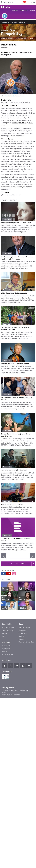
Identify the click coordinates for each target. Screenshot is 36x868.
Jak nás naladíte (25, 628)
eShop (4, 636)
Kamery (33, 11)
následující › (32, 556)
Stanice (4, 633)
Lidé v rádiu (23, 633)
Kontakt (22, 639)
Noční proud (6, 55)
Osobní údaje (13, 691)
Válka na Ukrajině (8, 628)
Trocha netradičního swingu (12, 504)
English (4, 692)
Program (15, 11)
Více (22, 22)
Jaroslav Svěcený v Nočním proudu (15, 364)
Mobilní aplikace (7, 654)
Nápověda (22, 631)
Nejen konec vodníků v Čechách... (15, 470)
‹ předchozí (4, 556)
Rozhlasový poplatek (26, 642)
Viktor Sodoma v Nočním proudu (14, 293)
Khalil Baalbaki (9, 96)
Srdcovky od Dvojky (24, 52)
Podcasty (5, 652)
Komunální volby (8, 631)
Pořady (14, 22)
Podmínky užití (24, 691)
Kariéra (21, 636)
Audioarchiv (24, 11)
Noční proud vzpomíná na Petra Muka (16, 223)
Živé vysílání (6, 646)
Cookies (4, 691)
